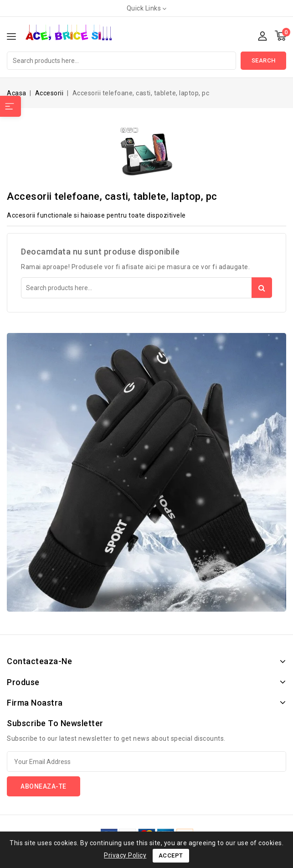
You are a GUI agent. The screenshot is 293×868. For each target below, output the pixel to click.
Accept (171, 855)
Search (264, 60)
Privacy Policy (125, 855)
